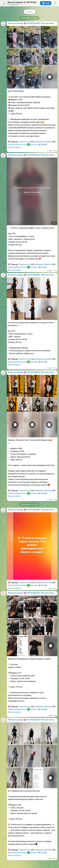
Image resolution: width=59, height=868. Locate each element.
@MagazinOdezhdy (43, 142)
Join (46, 3)
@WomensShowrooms (17, 144)
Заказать (34, 144)
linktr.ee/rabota (14, 147)
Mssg (43, 144)
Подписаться (24, 142)
